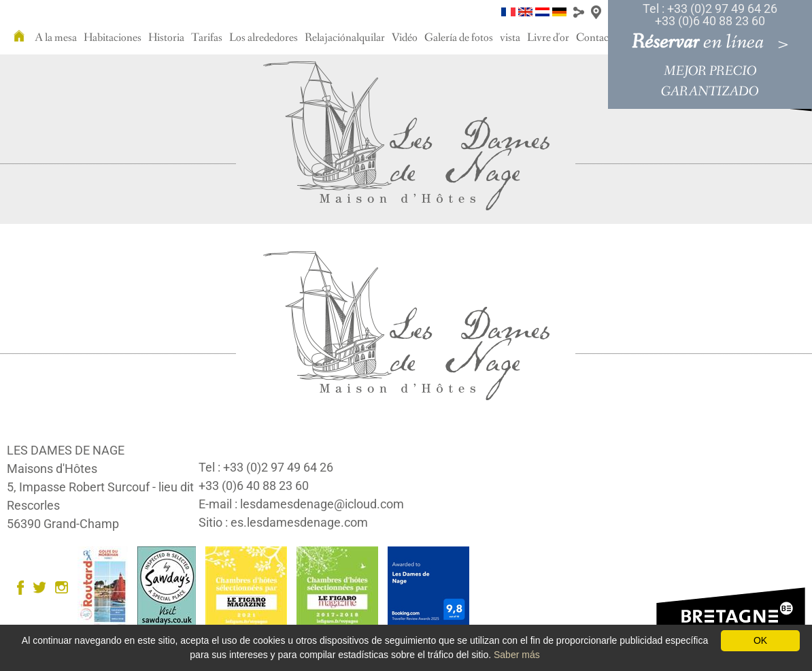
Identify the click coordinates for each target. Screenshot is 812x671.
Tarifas (207, 38)
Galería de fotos (459, 38)
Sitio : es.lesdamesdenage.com (283, 522)
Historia (166, 38)
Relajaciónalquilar (345, 38)
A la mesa (56, 38)
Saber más (517, 655)
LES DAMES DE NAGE (66, 450)
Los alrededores (264, 38)
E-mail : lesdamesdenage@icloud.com (301, 504)
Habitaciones (113, 38)
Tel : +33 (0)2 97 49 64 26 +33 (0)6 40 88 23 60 (710, 15)
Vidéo (405, 38)
